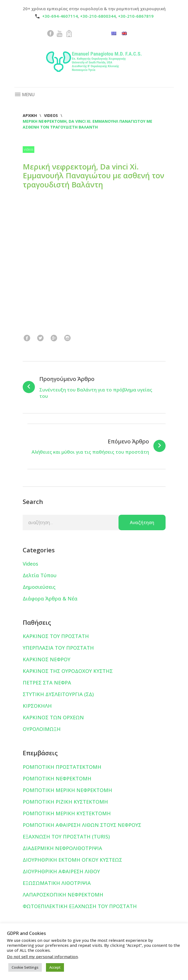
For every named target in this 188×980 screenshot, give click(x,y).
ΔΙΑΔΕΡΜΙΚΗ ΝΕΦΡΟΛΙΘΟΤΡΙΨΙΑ (62, 848)
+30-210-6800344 (98, 16)
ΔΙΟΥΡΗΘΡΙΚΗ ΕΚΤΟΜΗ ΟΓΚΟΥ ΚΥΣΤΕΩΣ (72, 860)
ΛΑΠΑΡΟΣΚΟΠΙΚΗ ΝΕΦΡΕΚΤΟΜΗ (63, 895)
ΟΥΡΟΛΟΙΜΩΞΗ (42, 729)
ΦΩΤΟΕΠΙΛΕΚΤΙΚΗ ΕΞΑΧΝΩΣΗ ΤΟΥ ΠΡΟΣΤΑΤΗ (80, 906)
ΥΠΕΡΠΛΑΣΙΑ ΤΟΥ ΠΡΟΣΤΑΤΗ (58, 648)
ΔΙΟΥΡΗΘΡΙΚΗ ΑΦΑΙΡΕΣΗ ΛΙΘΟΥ (61, 871)
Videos (51, 115)
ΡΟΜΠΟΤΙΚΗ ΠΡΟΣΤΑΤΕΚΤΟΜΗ (62, 767)
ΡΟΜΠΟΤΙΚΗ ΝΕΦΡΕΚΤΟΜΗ (57, 778)
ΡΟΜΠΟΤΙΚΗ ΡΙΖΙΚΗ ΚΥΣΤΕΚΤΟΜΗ (65, 802)
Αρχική (30, 115)
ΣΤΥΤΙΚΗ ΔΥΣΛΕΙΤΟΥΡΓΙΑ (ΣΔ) (58, 694)
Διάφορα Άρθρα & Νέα (50, 599)
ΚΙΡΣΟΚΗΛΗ (37, 706)
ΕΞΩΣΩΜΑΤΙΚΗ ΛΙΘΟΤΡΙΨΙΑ (57, 883)
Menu (25, 95)
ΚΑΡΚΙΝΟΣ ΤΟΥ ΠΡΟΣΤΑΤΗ (56, 636)
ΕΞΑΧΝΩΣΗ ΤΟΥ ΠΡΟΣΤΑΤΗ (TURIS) (66, 837)
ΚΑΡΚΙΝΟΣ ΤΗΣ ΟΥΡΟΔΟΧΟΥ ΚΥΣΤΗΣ (68, 671)
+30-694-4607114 (60, 16)
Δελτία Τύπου (40, 575)
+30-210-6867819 (136, 16)
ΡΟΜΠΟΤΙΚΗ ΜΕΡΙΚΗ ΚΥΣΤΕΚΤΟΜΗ (67, 813)
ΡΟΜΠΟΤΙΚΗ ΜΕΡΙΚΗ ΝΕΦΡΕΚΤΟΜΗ (67, 790)
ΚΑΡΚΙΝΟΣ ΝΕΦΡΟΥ (47, 659)
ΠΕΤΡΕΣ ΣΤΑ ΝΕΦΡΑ (47, 683)
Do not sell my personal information (42, 957)
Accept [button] (55, 967)
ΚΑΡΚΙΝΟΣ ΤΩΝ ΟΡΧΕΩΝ (53, 717)
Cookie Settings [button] (25, 967)
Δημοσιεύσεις (39, 587)
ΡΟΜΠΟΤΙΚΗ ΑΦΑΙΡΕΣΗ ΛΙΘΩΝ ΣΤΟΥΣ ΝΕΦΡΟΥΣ (82, 825)
